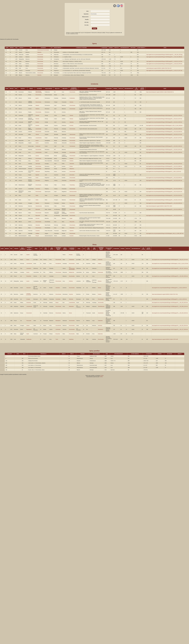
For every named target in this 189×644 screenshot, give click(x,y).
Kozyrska (71, 294)
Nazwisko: (86, 14)
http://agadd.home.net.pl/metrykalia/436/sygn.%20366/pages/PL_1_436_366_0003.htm (164, 203)
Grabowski (29, 302)
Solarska (71, 102)
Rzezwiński (29, 276)
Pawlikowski (29, 339)
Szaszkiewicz (101, 313)
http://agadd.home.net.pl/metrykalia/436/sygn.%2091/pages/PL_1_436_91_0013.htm (164, 172)
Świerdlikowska (101, 306)
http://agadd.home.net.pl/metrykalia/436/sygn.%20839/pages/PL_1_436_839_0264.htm (170, 313)
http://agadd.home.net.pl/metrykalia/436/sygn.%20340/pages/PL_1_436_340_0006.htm (164, 57)
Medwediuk (71, 306)
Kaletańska (100, 321)
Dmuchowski (29, 313)
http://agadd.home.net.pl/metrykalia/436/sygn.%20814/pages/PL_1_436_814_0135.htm (164, 122)
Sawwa (28, 325)
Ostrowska (72, 164)
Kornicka (71, 125)
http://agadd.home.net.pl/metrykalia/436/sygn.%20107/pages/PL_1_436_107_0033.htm (170, 329)
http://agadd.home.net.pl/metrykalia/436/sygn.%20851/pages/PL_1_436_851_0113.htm (164, 61)
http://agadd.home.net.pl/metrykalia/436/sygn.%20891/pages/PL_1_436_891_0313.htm (164, 200)
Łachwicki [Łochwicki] (29, 294)
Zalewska (72, 122)
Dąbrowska (100, 334)
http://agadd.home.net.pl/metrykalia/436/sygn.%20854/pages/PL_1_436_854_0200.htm (164, 152)
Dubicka (100, 294)
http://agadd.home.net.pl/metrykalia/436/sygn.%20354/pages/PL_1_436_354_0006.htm (164, 166)
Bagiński (37, 161)
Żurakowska (71, 260)
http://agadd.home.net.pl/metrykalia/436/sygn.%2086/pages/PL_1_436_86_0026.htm (169, 288)
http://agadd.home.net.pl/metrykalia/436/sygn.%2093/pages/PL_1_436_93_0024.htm (169, 299)
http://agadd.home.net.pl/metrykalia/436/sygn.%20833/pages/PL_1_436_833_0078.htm (164, 64)
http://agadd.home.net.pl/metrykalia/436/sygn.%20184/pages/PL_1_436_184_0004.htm (164, 169)
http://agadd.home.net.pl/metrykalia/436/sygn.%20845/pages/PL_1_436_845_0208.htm (164, 129)
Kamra (28, 260)
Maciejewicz (58, 321)
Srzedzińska (72, 213)
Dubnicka (39, 75)
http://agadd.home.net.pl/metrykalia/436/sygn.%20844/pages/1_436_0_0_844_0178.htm (170, 263)
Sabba (37, 195)
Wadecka (39, 52)
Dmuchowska (40, 55)
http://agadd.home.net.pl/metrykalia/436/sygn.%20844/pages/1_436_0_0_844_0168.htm (164, 125)
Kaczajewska (58, 263)
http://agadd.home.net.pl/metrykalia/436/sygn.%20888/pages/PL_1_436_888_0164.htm (170, 306)
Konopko (28, 299)
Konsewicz (38, 189)
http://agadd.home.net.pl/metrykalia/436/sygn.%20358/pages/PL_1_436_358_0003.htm (164, 178)
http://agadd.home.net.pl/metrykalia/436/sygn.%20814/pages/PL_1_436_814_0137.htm (164, 119)
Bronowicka (72, 175)
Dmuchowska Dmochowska (43, 50)
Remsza (100, 281)
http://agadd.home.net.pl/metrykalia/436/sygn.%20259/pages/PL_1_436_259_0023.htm (170, 302)
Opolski (28, 255)
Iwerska (37, 156)
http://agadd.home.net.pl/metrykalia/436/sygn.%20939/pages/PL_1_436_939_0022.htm (164, 216)
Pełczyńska (72, 222)
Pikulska (71, 255)
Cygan (71, 218)
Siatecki (37, 203)
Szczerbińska (58, 325)
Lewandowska (39, 138)
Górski (37, 178)
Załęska (100, 263)
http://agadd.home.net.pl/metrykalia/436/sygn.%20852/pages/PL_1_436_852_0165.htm (164, 146)
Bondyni (37, 122)
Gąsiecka (72, 231)
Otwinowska (101, 272)
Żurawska (38, 231)
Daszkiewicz (101, 329)
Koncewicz (38, 180)
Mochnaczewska (73, 192)
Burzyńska (58, 334)
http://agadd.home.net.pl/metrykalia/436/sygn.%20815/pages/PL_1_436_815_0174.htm (170, 260)
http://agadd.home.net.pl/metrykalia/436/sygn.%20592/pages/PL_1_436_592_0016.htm (170, 325)
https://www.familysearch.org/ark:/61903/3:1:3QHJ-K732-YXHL (165, 294)
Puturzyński (29, 321)
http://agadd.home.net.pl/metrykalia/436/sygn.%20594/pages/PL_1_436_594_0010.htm (164, 195)
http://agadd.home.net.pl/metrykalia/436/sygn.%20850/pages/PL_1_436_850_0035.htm (170, 276)
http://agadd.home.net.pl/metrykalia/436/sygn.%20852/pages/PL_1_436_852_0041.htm (164, 150)
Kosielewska (72, 98)
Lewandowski (38, 129)
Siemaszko (38, 164)
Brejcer (57, 302)
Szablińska (71, 339)
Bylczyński (38, 209)
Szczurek (37, 218)
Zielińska (71, 281)
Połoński (37, 115)
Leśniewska (58, 329)
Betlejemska (72, 272)
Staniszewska (72, 134)
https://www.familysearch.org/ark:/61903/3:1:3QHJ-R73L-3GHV (159, 206)
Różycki (37, 236)
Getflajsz (37, 233)
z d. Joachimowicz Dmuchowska (72, 268)
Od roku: (87, 22)
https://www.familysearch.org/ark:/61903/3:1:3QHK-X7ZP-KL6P (165, 339)
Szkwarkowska (39, 206)
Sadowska (100, 260)
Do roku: (87, 25)
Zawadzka (58, 288)
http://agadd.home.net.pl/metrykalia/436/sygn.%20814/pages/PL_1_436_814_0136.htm (164, 115)
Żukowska (38, 225)
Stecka (70, 313)
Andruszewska (40, 71)
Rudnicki (37, 125)
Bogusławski (29, 329)
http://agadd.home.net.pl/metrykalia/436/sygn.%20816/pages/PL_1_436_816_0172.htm (164, 134)
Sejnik (28, 334)
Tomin (57, 339)
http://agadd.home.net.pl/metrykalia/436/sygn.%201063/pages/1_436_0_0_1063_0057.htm (165, 233)
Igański (37, 98)
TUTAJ (102, 376)
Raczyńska (72, 203)
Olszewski (38, 172)
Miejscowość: (85, 17)
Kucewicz (72, 236)
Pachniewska (72, 146)
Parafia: (87, 20)
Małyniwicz (72, 169)
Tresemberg (72, 185)
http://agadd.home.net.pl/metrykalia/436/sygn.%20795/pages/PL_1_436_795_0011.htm (164, 192)
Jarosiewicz (29, 268)
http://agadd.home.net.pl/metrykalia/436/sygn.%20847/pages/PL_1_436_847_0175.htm (164, 138)
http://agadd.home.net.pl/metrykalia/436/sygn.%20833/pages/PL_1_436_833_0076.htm (164, 164)
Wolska (100, 288)
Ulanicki (37, 134)
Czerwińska (58, 299)
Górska (71, 166)
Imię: (88, 11)
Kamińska (100, 325)
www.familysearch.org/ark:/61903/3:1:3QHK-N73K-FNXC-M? (159, 68)
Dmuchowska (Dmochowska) (39, 92)
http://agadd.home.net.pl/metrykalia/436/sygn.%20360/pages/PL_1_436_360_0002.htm (164, 189)
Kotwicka (71, 158)
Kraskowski (38, 146)
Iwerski (37, 141)
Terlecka (71, 115)
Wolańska (71, 299)
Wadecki (37, 105)
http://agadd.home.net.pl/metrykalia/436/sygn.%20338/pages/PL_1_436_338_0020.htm (164, 132)
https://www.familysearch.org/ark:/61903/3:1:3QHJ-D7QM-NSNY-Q (160, 92)
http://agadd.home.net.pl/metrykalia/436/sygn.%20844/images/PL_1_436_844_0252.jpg (164, 55)
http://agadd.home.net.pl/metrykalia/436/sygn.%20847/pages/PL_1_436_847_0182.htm (170, 268)
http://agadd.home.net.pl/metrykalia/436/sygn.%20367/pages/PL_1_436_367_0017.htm (164, 71)
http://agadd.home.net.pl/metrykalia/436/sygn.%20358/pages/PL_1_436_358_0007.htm (164, 180)
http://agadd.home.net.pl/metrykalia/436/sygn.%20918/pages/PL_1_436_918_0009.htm (164, 209)
